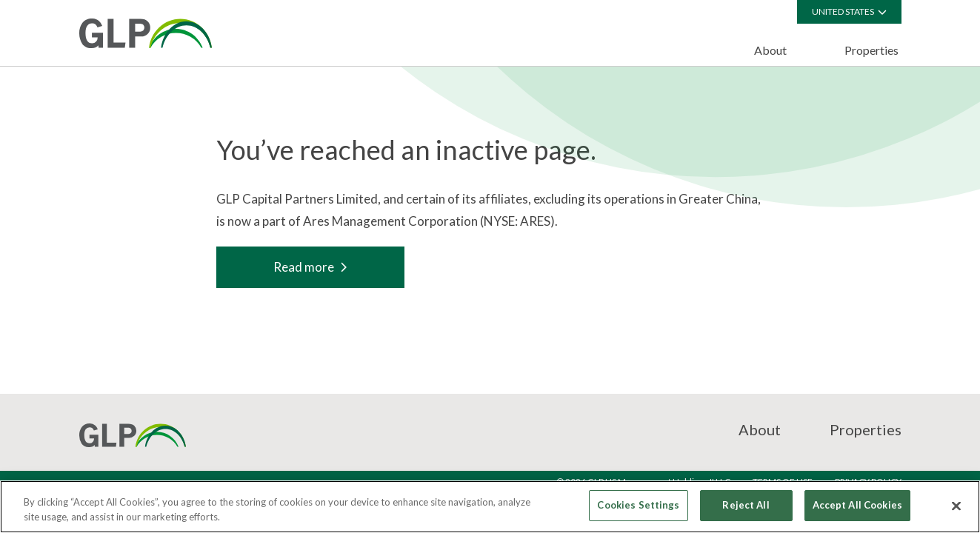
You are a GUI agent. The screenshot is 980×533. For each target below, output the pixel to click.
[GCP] (146, 33)
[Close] (956, 506)
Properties (871, 50)
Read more (310, 267)
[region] (490, 507)
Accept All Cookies (857, 505)
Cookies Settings (638, 505)
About (770, 50)
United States (849, 11)
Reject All (746, 505)
